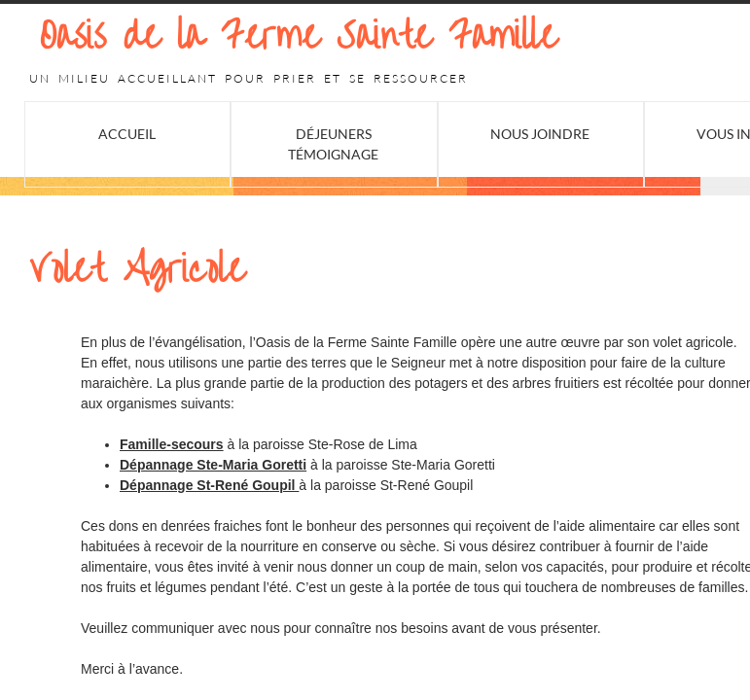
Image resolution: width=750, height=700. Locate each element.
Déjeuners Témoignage (333, 144)
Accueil (127, 134)
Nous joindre (540, 134)
